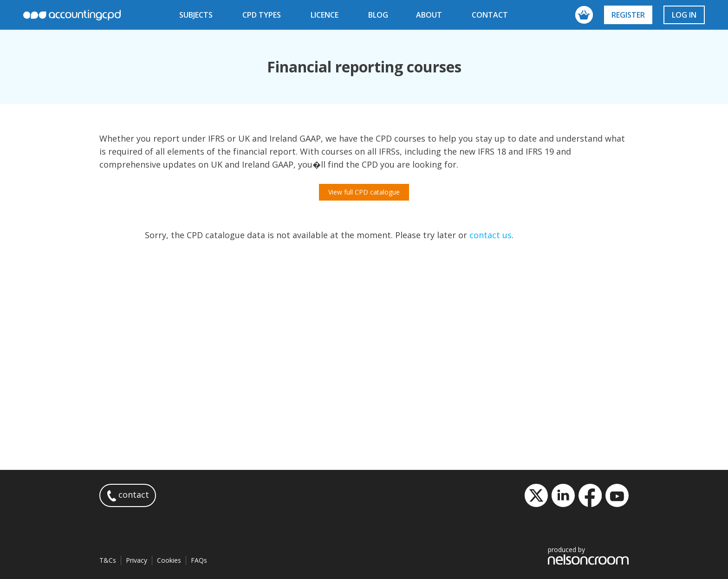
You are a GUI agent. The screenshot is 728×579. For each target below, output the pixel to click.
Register (628, 15)
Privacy (136, 560)
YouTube (617, 495)
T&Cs (108, 560)
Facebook (590, 495)
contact (490, 15)
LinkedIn (563, 495)
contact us (491, 235)
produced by (588, 555)
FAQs (199, 560)
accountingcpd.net (72, 15)
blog (378, 15)
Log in (684, 15)
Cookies (169, 560)
